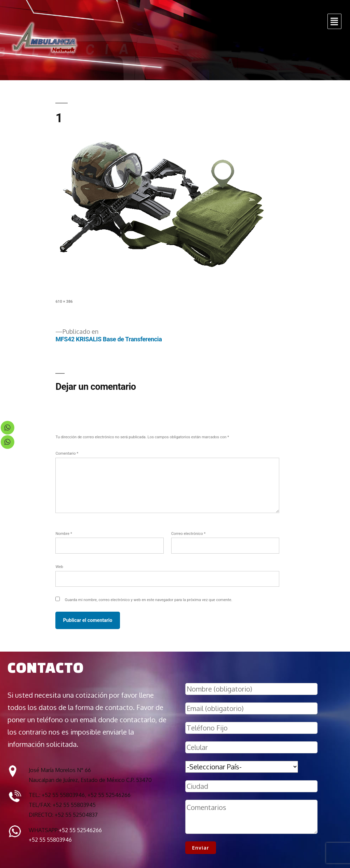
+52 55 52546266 (80, 830)
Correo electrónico (189, 533)
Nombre (64, 533)
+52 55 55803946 (50, 840)
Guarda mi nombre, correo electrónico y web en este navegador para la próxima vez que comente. (148, 600)
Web (59, 567)
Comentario (67, 453)
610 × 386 (64, 301)
